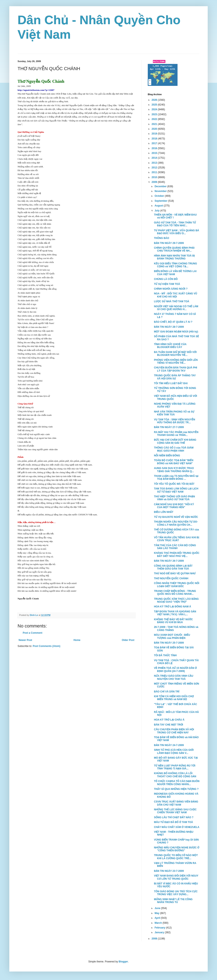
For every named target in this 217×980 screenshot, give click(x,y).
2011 (155, 172)
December (161, 186)
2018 (155, 139)
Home (77, 640)
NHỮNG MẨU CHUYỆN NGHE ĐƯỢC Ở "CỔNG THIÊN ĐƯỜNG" (177, 849)
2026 (155, 100)
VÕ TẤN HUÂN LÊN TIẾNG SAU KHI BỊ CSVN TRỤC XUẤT (177, 539)
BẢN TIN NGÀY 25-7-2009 (169, 643)
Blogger (123, 962)
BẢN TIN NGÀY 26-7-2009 (169, 561)
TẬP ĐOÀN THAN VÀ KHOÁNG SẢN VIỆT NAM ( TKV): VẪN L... (175, 613)
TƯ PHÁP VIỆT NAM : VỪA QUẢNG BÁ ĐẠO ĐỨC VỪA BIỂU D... (176, 232)
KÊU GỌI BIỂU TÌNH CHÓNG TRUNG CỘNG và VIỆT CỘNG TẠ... (175, 265)
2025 (155, 105)
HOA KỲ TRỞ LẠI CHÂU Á (169, 720)
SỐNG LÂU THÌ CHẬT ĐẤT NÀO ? (174, 817)
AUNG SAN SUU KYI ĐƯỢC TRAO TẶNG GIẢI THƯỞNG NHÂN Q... (174, 470)
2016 (155, 148)
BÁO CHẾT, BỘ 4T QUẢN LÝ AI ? (173, 322)
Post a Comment (33, 633)
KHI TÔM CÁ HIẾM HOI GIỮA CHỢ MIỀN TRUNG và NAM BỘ (174, 698)
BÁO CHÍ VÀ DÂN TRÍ (167, 692)
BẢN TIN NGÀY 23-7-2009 (169, 871)
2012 (155, 168)
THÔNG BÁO (162, 238)
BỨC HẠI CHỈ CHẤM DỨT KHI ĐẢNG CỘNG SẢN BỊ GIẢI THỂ (175, 441)
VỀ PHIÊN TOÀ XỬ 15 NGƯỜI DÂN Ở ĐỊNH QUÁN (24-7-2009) (175, 669)
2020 (155, 129)
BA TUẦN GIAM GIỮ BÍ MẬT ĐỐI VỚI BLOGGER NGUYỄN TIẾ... (175, 354)
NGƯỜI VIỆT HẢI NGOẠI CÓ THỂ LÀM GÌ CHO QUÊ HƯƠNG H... (176, 308)
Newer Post (25, 640)
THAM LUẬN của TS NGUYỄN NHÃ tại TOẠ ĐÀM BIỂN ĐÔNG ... (176, 477)
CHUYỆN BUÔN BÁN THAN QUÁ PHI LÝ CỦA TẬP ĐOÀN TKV (176, 369)
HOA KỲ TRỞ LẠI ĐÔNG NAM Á (172, 607)
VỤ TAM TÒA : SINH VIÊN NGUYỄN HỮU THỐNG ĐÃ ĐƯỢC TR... (175, 421)
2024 (155, 109)
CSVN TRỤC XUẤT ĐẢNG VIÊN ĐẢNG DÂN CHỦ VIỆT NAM (176, 803)
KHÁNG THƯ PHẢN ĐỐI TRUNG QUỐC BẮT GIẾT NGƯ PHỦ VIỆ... (177, 554)
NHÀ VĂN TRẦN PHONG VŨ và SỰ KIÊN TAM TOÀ (174, 413)
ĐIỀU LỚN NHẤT (164, 512)
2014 (155, 158)
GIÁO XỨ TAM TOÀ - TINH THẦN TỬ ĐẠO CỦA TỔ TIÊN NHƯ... (175, 224)
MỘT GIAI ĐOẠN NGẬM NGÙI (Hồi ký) (176, 332)
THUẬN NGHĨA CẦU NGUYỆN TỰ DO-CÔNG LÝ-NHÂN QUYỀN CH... (176, 523)
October (160, 196)
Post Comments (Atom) (46, 646)
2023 (155, 114)
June (158, 908)
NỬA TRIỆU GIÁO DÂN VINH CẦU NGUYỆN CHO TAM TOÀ (174, 677)
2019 (155, 134)
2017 (155, 143)
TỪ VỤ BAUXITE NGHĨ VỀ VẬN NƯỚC (176, 517)
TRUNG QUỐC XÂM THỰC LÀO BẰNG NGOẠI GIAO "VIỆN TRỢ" (176, 600)
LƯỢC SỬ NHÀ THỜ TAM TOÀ (172, 301)
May (157, 913)
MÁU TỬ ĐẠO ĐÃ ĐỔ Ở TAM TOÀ (173, 822)
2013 (155, 163)
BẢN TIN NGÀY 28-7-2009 (169, 327)
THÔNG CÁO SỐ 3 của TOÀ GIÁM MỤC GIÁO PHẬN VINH (174, 449)
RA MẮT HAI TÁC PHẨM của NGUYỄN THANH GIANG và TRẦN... (176, 434)
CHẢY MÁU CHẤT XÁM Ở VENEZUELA (177, 827)
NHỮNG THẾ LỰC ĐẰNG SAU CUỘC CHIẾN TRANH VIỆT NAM (175, 811)
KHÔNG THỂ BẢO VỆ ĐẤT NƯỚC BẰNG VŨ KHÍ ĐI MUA (173, 621)
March (159, 923)
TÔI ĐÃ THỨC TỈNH (165, 655)
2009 (155, 182)
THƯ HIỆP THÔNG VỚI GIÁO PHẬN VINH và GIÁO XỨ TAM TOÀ (174, 498)
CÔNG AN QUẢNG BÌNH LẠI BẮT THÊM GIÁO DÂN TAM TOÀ (173, 567)
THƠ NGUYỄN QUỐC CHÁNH (171, 578)
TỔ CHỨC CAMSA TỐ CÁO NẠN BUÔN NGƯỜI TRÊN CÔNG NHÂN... (177, 783)
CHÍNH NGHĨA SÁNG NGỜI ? (171, 289)
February (160, 928)
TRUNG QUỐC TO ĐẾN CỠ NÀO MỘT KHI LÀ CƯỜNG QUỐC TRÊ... (176, 857)
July (157, 211)
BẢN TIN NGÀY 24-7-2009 (169, 745)
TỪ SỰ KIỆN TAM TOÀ (167, 284)
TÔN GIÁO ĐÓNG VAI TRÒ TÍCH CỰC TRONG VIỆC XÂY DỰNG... (176, 893)
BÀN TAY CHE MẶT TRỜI (169, 725)
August (159, 206)
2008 (155, 939)
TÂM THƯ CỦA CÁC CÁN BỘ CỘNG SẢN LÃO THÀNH (175, 547)
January (160, 932)
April (158, 918)
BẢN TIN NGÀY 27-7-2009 (169, 427)
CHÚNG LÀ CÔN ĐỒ (166, 279)
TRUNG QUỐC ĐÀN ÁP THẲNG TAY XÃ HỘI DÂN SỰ (175, 377)
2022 (155, 119)
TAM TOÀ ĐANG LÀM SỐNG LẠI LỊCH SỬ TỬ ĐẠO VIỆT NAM (176, 490)
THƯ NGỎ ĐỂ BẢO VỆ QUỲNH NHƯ (175, 573)
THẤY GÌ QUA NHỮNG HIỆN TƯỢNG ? (176, 789)
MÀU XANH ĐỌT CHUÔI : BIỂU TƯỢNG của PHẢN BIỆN (172, 636)
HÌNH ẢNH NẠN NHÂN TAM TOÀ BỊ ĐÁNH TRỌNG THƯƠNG (174, 257)
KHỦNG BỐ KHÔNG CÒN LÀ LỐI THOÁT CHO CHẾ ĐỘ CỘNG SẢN (175, 775)
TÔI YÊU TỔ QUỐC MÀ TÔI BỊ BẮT (174, 484)
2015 (155, 153)
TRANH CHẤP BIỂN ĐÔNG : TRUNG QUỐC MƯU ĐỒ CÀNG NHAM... (175, 593)
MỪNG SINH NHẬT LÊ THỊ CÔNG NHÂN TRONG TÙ (173, 901)
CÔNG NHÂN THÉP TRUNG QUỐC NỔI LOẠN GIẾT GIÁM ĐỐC (177, 585)
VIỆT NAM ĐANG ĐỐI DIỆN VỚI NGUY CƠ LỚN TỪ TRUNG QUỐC (176, 877)
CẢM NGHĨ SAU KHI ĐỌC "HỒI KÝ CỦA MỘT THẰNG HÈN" (174, 506)
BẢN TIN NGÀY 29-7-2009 (169, 243)
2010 (155, 177)
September (161, 201)
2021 (155, 124)
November (161, 191)
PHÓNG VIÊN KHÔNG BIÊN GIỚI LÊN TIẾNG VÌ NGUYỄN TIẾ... (176, 361)
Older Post (128, 640)
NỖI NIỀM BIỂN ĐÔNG (167, 456)
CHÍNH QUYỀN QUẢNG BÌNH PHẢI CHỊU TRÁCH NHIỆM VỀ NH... (174, 249)
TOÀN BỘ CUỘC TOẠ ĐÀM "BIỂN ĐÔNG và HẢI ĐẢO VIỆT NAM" (174, 462)
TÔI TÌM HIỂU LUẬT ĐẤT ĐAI (171, 383)
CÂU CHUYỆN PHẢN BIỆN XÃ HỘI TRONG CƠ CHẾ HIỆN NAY (174, 731)
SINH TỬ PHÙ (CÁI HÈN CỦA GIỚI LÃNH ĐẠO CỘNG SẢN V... (174, 751)
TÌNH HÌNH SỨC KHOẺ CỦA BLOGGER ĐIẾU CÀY (170, 346)
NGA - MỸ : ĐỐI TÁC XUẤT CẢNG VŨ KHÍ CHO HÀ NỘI (176, 295)
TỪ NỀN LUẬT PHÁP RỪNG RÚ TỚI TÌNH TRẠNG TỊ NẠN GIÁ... (175, 767)
